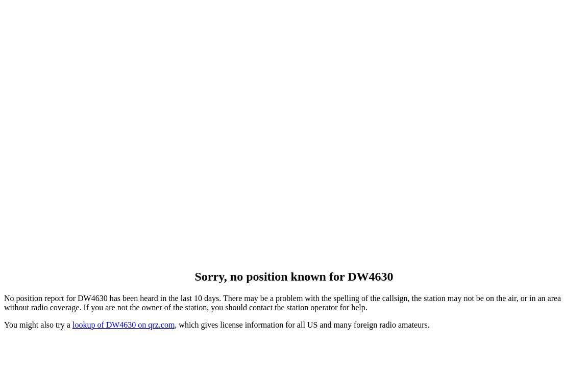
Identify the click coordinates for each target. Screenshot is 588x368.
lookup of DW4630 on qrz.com (124, 325)
